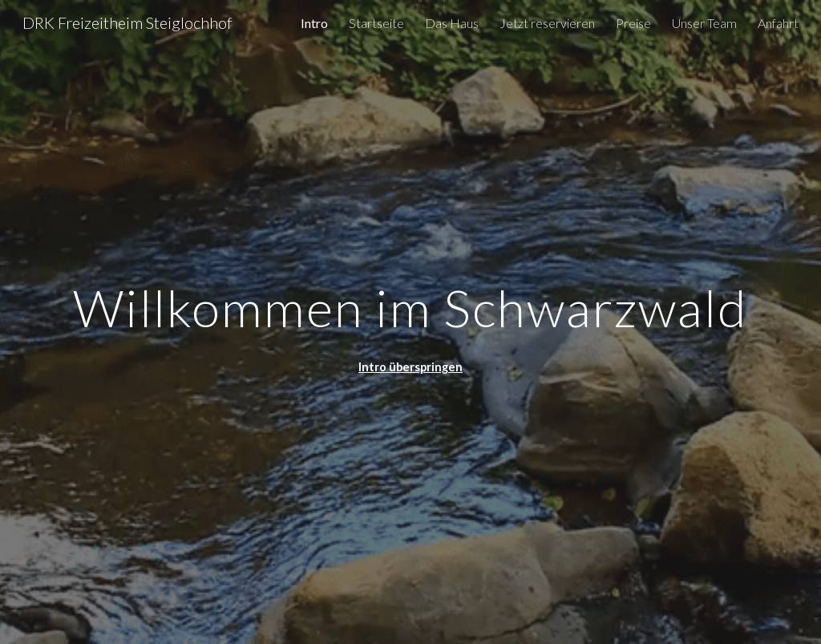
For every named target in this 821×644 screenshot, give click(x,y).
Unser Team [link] (704, 23)
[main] (411, 301)
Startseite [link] (376, 23)
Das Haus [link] (452, 23)
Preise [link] (633, 23)
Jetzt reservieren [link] (547, 23)
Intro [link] (314, 23)
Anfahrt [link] (778, 23)
